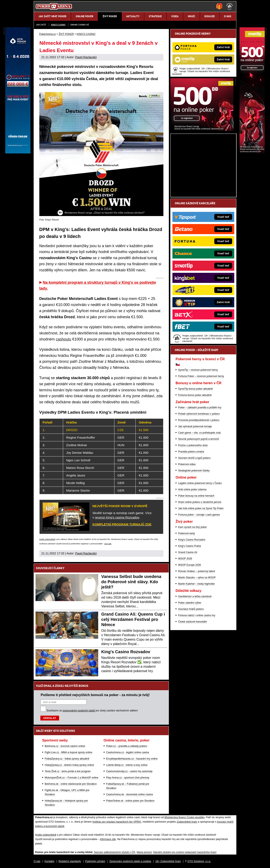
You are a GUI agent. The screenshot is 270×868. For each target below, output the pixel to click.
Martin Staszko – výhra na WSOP (197, 578)
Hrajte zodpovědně (47, 539)
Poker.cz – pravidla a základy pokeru (127, 746)
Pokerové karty (187, 533)
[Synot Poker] (202, 130)
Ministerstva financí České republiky (185, 817)
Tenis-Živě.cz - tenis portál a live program (68, 771)
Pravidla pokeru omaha (191, 452)
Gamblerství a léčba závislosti (195, 596)
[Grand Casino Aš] (18, 152)
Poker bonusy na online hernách (196, 496)
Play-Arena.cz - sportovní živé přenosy (128, 778)
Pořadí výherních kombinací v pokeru (199, 414)
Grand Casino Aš (80, 25)
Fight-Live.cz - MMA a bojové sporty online (69, 752)
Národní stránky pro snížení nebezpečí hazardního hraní (185, 852)
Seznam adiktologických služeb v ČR (114, 852)
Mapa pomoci (144, 852)
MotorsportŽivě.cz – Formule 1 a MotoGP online (72, 778)
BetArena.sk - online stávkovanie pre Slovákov (71, 784)
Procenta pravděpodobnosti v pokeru (199, 420)
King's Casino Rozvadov (126, 652)
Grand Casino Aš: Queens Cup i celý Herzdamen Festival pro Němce (133, 619)
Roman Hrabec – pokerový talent (197, 571)
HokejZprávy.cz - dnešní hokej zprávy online (69, 765)
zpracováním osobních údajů (79, 711)
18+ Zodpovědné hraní (168, 861)
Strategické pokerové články (194, 471)
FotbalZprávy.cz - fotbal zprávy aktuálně (67, 759)
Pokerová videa (187, 464)
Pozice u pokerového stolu (193, 445)
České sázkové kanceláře (193, 622)
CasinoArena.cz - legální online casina (128, 752)
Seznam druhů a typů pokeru (194, 458)
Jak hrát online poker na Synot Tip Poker (201, 508)
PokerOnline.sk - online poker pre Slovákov (130, 801)
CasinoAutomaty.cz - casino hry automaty (129, 771)
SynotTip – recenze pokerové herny (198, 370)
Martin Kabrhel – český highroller (197, 584)
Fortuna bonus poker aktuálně (195, 395)
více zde (108, 544)
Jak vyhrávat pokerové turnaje (195, 426)
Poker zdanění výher (190, 603)
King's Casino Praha (189, 546)
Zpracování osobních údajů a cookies (130, 861)
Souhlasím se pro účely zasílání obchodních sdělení (92, 711)
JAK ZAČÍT (41, 25)
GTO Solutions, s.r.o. (199, 861)
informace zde (108, 839)
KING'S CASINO (58, 25)
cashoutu (64, 339)
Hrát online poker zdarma (192, 489)
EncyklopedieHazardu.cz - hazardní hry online (132, 759)
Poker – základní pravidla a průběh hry (200, 408)
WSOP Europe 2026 (190, 565)
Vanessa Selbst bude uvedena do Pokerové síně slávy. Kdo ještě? (131, 582)
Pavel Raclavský (86, 57)
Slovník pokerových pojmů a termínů (199, 439)
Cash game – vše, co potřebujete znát (199, 433)
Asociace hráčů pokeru (191, 609)
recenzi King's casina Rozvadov (117, 517)
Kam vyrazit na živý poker (193, 527)
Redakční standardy (70, 861)
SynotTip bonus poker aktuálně (195, 389)
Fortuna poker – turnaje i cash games (199, 515)
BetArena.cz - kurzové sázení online (65, 746)
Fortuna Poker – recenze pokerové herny (201, 376)
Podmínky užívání (95, 861)
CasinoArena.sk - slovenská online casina (130, 794)
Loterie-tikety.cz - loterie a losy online (127, 765)
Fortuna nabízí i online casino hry (197, 615)
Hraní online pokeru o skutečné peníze (200, 502)
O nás (37, 861)
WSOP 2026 (185, 559)
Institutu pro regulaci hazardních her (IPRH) (117, 822)
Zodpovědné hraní (187, 822)
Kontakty (50, 861)
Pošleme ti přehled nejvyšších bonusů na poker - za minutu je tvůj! (95, 695)
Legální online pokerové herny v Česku (200, 483)
